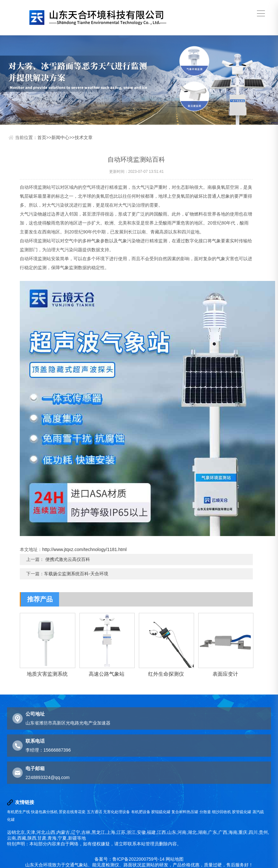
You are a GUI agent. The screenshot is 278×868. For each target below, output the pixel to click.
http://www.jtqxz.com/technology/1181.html (84, 549)
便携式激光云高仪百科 (68, 559)
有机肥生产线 (19, 812)
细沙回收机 (222, 812)
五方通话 (94, 812)
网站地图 (175, 859)
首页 (42, 137)
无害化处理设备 (116, 812)
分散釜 (205, 812)
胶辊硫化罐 (161, 812)
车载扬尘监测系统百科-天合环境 (76, 574)
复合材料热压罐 (185, 812)
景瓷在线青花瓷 (72, 812)
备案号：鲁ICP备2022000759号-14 (129, 859)
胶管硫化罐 (242, 812)
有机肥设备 (141, 812)
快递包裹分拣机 (44, 812)
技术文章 (84, 137)
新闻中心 (60, 137)
